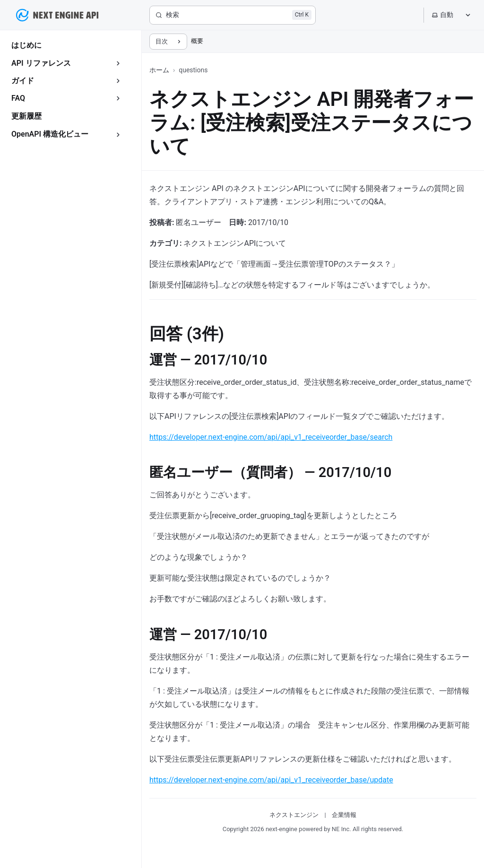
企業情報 (344, 815)
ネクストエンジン (294, 815)
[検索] (233, 15)
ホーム (159, 70)
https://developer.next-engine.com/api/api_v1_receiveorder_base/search (271, 437)
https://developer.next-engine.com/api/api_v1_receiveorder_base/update (271, 780)
